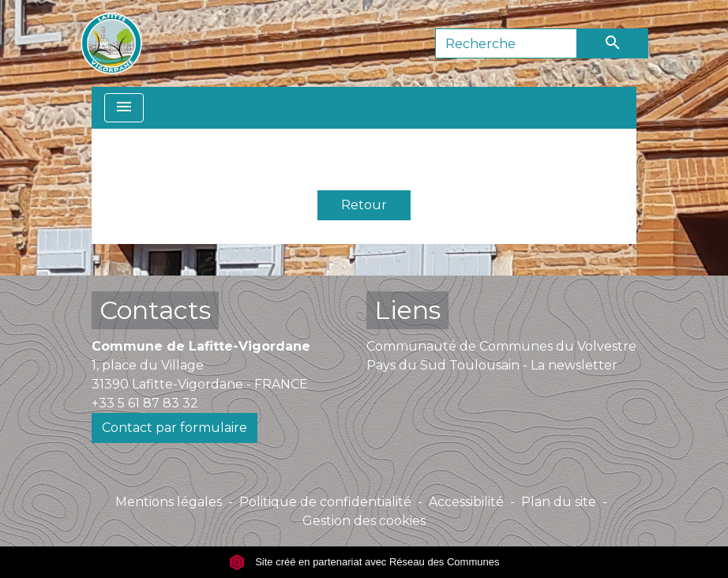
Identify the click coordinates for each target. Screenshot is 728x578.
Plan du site (559, 502)
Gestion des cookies (364, 521)
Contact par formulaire (174, 428)
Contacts (155, 310)
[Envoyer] (613, 43)
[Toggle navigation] (124, 108)
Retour (364, 205)
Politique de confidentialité (325, 502)
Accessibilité (466, 502)
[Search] (506, 43)
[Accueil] (111, 43)
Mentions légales (169, 502)
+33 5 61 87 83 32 (145, 403)
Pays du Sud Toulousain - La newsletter (492, 365)
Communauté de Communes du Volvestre (501, 346)
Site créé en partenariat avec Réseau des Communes (364, 562)
